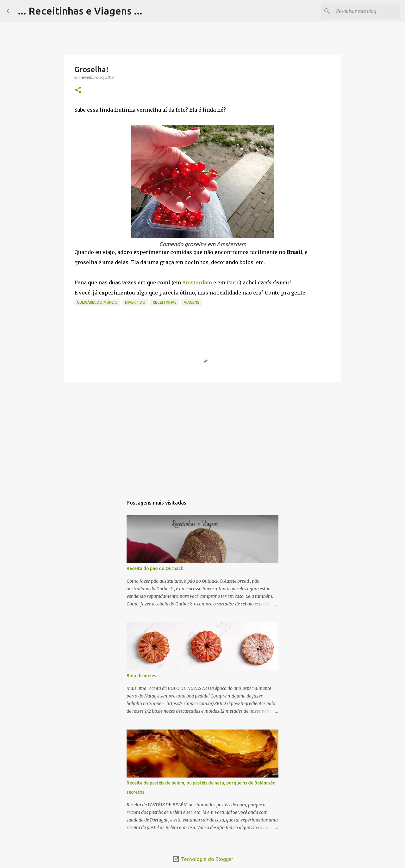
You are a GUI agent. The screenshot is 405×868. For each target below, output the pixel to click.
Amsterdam (198, 282)
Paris (233, 282)
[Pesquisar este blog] (367, 11)
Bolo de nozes (141, 676)
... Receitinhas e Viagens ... (80, 11)
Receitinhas (165, 302)
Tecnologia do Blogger (203, 859)
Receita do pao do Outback (155, 568)
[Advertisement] (202, 436)
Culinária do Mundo (97, 302)
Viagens (192, 302)
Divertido (135, 302)
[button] (78, 90)
